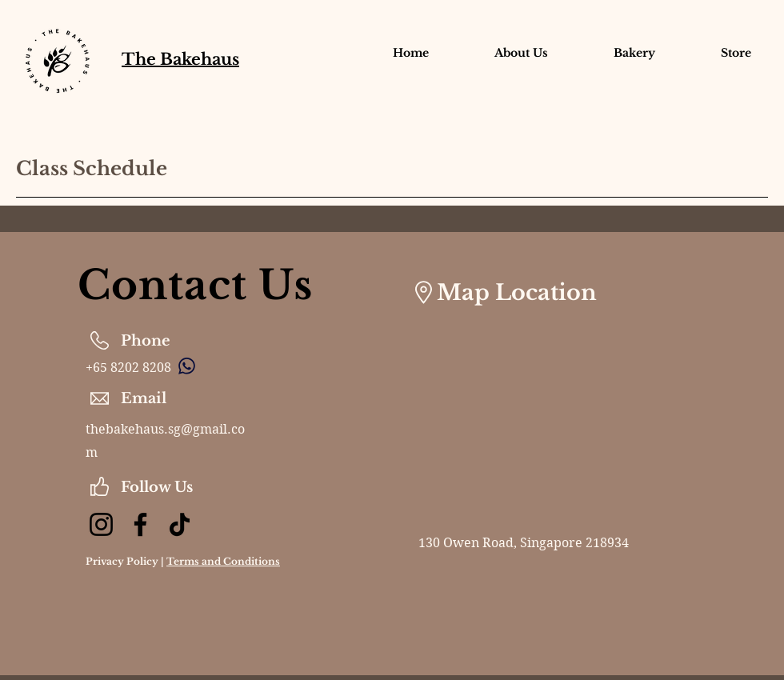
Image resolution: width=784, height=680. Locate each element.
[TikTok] (180, 524)
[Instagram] (101, 524)
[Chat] (186, 366)
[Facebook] (140, 524)
